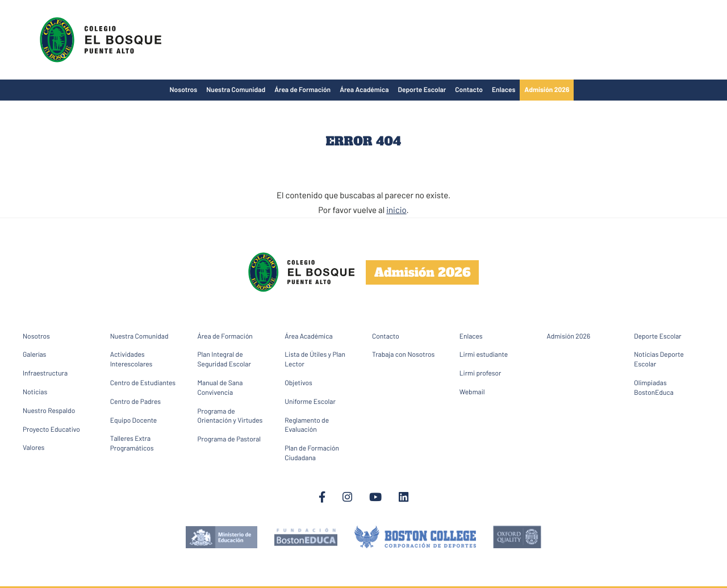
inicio (396, 210)
